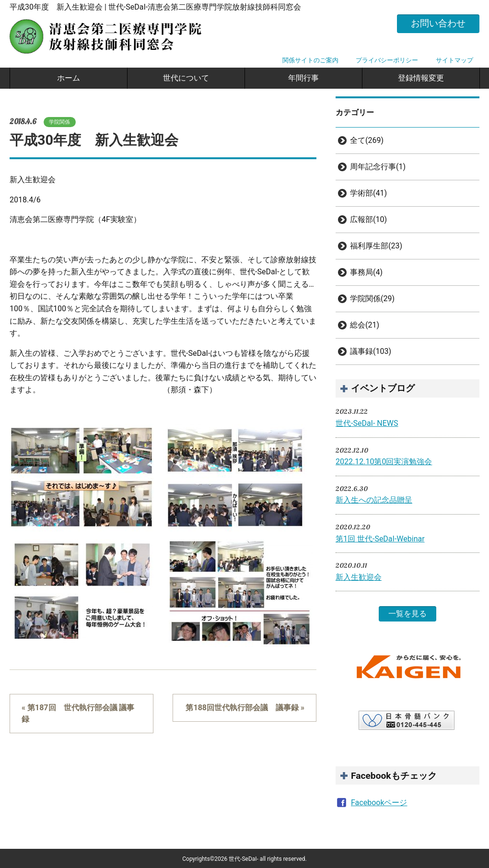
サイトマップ (454, 60)
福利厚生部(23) (376, 246)
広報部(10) (368, 219)
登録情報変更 (421, 78)
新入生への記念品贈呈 (374, 500)
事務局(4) (366, 272)
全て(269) (367, 140)
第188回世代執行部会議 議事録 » (245, 708)
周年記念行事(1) (378, 167)
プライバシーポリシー (387, 60)
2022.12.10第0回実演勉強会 (384, 462)
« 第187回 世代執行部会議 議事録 (78, 713)
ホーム (69, 78)
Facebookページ (379, 803)
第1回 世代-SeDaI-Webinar (380, 539)
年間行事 (303, 78)
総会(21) (365, 325)
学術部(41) (368, 193)
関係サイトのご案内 (310, 60)
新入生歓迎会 (359, 577)
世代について (186, 78)
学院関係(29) (372, 299)
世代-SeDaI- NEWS (367, 423)
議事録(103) (371, 351)
